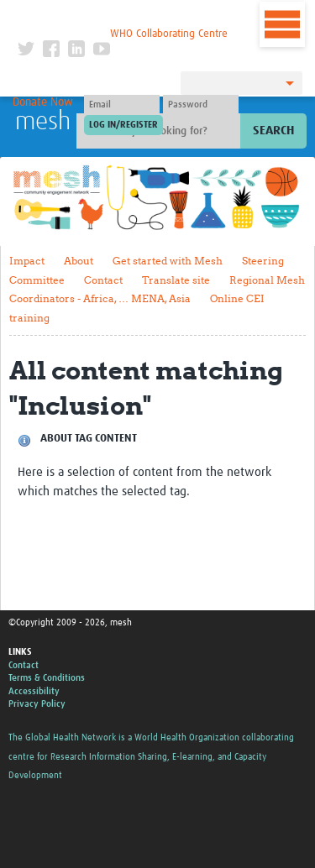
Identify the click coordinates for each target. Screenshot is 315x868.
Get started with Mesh (168, 261)
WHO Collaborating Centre (169, 34)
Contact (103, 280)
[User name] (122, 105)
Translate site (176, 280)
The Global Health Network (123, 16)
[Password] (201, 105)
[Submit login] (123, 125)
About (79, 261)
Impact (27, 261)
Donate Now (43, 102)
